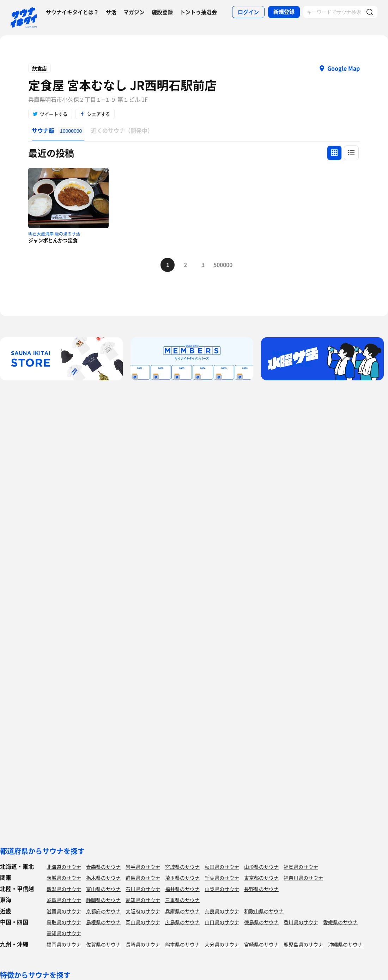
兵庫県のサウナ (182, 911)
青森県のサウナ (103, 867)
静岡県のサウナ (103, 900)
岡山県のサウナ (143, 922)
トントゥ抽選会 (198, 12)
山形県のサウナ (261, 867)
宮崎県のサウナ (261, 944)
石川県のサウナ (143, 889)
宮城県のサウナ (182, 867)
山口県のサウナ (222, 922)
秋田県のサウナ (222, 867)
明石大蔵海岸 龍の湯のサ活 (54, 234)
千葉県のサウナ (222, 878)
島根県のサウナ (103, 922)
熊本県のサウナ (182, 944)
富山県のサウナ (103, 889)
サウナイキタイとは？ (72, 12)
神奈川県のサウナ (303, 878)
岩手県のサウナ (143, 867)
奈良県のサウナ (222, 911)
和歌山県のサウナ (264, 911)
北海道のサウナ (64, 867)
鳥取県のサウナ (64, 922)
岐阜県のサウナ (64, 900)
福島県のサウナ (301, 867)
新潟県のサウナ (64, 889)
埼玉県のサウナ (182, 878)
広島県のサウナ (182, 922)
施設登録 (162, 12)
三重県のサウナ (182, 900)
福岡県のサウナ (64, 944)
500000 (220, 265)
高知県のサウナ (64, 933)
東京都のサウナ (261, 878)
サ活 (111, 12)
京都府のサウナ (103, 911)
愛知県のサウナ (143, 900)
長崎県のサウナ (143, 944)
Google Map (344, 68)
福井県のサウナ (182, 889)
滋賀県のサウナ (64, 911)
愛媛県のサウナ (340, 922)
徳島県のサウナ (261, 922)
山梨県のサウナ (222, 889)
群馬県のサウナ (143, 878)
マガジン (134, 12)
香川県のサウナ (301, 922)
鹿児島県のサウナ (303, 944)
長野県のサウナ (261, 889)
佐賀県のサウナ (103, 944)
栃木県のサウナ (103, 878)
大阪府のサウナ (143, 911)
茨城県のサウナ (64, 878)
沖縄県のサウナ (345, 944)
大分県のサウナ (222, 944)
